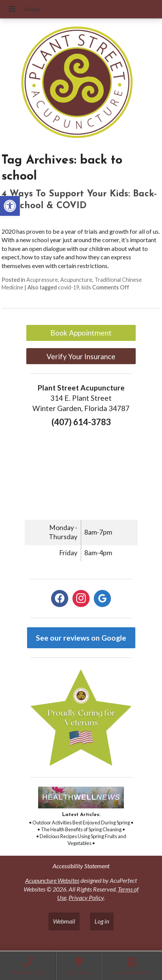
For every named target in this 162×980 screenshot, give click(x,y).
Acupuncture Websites (52, 880)
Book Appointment (81, 333)
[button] (10, 206)
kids (86, 287)
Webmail (64, 921)
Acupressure (42, 280)
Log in (102, 921)
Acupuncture (76, 280)
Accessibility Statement (81, 866)
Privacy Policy (86, 897)
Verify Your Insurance (81, 356)
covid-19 (69, 287)
